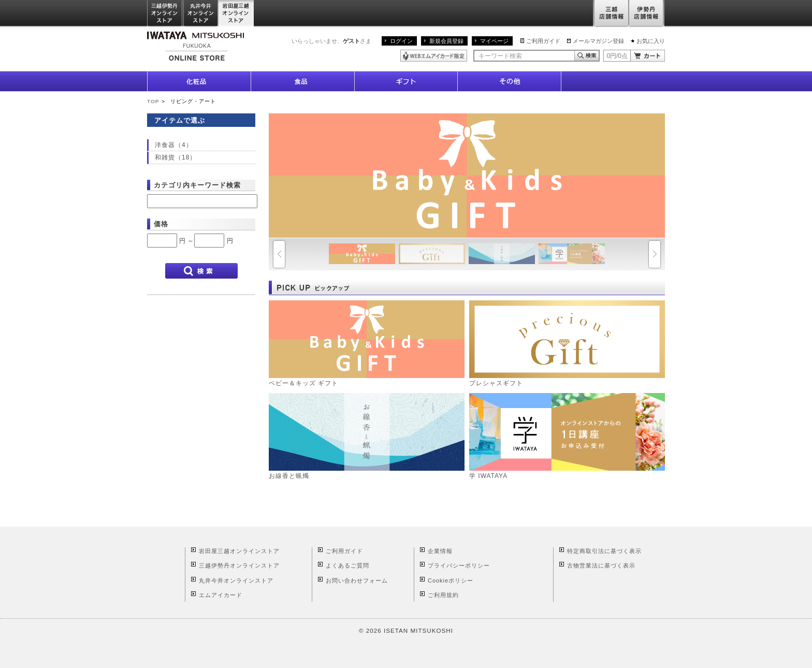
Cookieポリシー (451, 580)
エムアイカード (221, 595)
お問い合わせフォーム (357, 580)
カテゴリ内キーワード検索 (197, 185)
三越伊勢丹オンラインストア (165, 14)
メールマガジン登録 (598, 41)
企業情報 (440, 551)
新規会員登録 (446, 41)
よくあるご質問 (347, 565)
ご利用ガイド (543, 41)
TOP (153, 101)
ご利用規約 (443, 595)
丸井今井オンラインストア (201, 14)
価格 (161, 224)
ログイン (401, 41)
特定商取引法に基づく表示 (604, 551)
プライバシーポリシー (459, 565)
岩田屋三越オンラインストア (236, 14)
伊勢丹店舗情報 (647, 14)
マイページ (494, 41)
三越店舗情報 (611, 14)
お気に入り (651, 41)
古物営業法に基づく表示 (601, 565)
